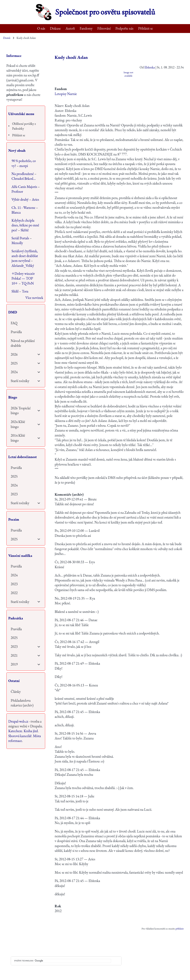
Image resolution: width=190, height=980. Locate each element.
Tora (25, 291)
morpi (24, 166)
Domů (7, 38)
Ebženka (150, 67)
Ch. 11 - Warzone (23, 208)
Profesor (17, 191)
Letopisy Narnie (66, 94)
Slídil (15, 291)
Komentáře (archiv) (69, 494)
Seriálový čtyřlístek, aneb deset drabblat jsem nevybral (25, 256)
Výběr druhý (20, 199)
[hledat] (63, 961)
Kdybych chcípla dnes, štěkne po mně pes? (25, 225)
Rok (58, 906)
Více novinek (34, 298)
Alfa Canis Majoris (24, 187)
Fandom (61, 89)
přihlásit (180, 929)
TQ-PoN (28, 283)
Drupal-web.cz (18, 721)
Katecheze (15, 731)
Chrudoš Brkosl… (24, 179)
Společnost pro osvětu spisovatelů (105, 12)
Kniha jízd (31, 731)
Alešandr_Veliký (23, 266)
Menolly (17, 243)
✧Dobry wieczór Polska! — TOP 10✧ (23, 278)
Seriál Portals (20, 238)
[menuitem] (41, 29)
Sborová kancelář (20, 736)
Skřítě (25, 230)
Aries (35, 199)
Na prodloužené (23, 174)
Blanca (16, 212)
